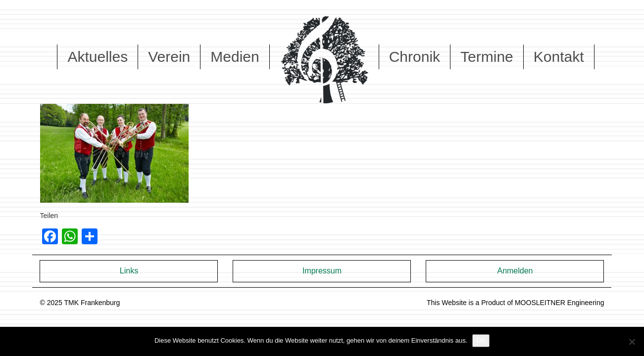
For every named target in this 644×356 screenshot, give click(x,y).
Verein (169, 57)
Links (129, 271)
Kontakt (559, 57)
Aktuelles (98, 57)
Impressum (322, 271)
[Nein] (632, 342)
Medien (235, 57)
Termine (487, 57)
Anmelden (515, 271)
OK (481, 340)
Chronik (415, 57)
